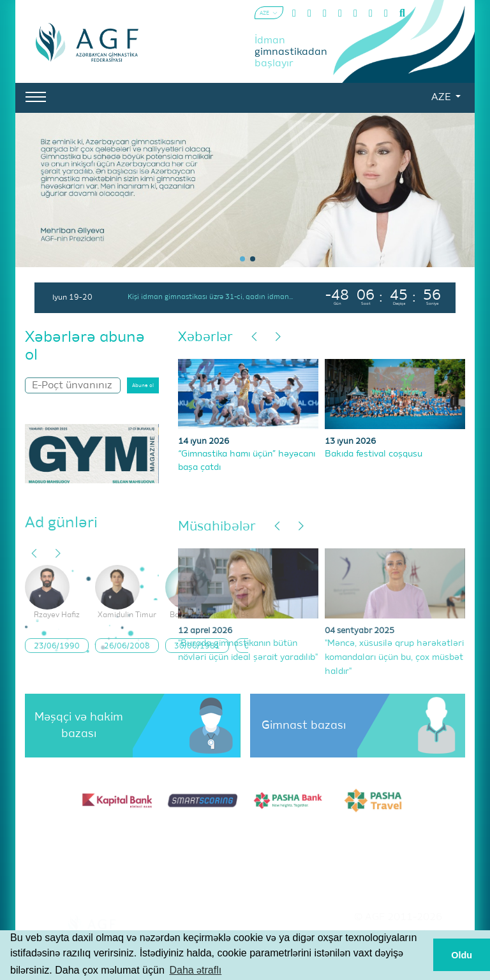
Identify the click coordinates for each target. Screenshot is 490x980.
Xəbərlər (205, 338)
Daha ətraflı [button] (195, 970)
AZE (442, 98)
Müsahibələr (217, 527)
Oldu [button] (462, 955)
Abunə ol (143, 386)
